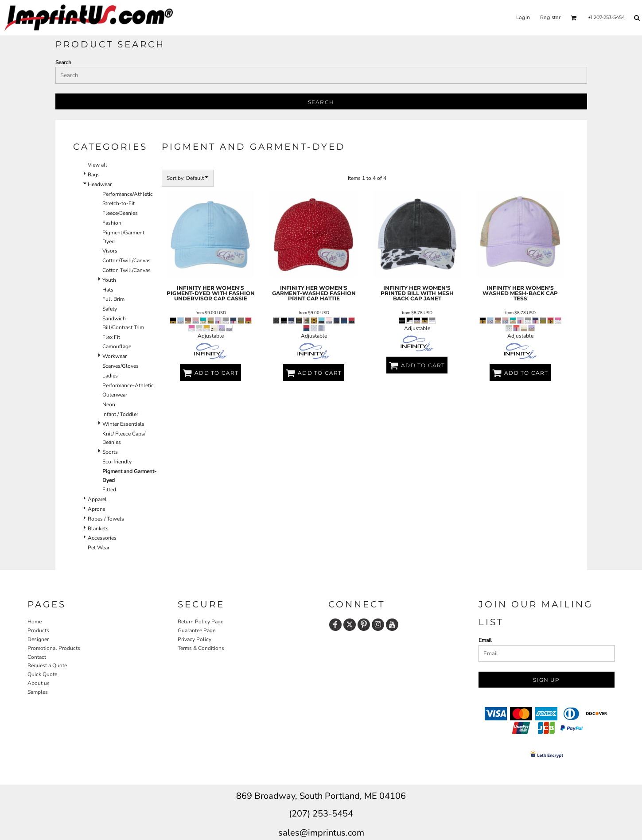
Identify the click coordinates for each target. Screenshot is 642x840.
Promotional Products (54, 648)
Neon (109, 404)
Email (485, 640)
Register (550, 17)
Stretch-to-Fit (119, 203)
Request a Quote (47, 665)
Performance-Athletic (128, 385)
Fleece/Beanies (120, 213)
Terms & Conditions (201, 648)
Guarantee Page (196, 630)
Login (523, 17)
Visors (110, 251)
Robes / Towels (106, 519)
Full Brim (113, 299)
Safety (110, 309)
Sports (110, 452)
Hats (108, 290)
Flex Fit (111, 337)
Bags (94, 175)
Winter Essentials (123, 424)
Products (38, 630)
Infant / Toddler (120, 414)
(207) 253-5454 (321, 814)
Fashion (112, 223)
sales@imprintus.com (321, 833)
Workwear (115, 356)
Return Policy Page (200, 622)
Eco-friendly (117, 462)
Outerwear (115, 395)
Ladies (110, 376)
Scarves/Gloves (121, 366)
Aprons (97, 509)
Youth (109, 280)
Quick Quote (42, 674)
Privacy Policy (195, 639)
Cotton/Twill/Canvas (126, 261)
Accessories (102, 538)
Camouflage (117, 346)
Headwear (100, 184)
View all (97, 165)
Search (63, 62)
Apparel (97, 499)
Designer (38, 639)
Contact (37, 657)
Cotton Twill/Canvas (126, 270)
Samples (38, 692)
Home (35, 622)
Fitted (109, 490)
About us (39, 683)
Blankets (98, 529)
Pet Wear (99, 548)
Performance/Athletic (128, 194)
